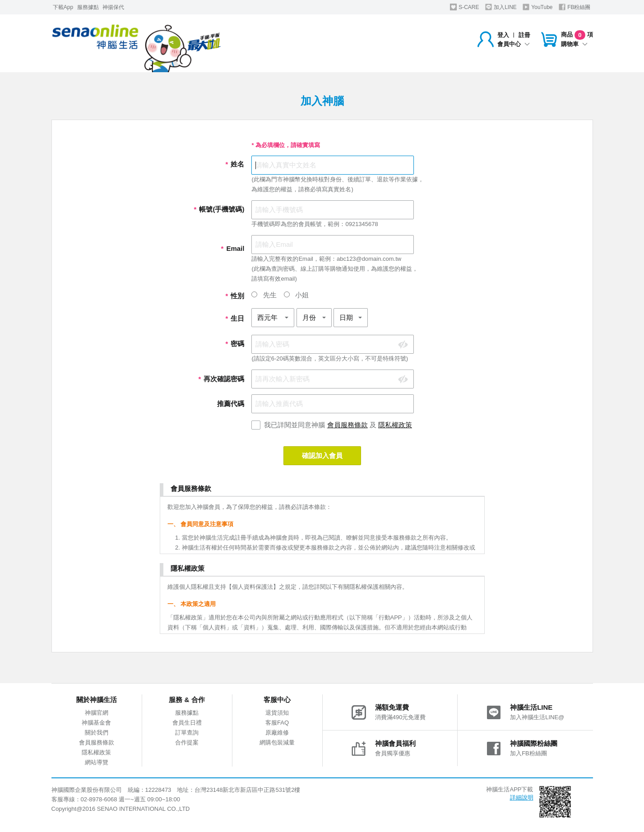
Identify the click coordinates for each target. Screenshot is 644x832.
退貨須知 (277, 713)
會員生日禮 (187, 723)
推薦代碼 (231, 404)
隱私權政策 (395, 425)
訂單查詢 (187, 733)
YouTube (537, 7)
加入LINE (501, 7)
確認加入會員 (322, 455)
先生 (264, 295)
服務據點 (88, 7)
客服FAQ (277, 723)
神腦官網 (97, 713)
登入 (503, 35)
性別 (235, 296)
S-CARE (465, 7)
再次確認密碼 (221, 379)
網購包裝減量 (277, 742)
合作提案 (187, 742)
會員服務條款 (347, 425)
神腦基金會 (96, 723)
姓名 (235, 164)
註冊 (524, 35)
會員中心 (514, 44)
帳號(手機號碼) (219, 209)
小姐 (296, 295)
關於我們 (97, 733)
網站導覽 (97, 762)
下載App (63, 7)
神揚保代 (113, 7)
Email (232, 248)
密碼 (235, 344)
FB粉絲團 (575, 7)
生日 (235, 318)
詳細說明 (522, 797)
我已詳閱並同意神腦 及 (338, 425)
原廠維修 (277, 733)
